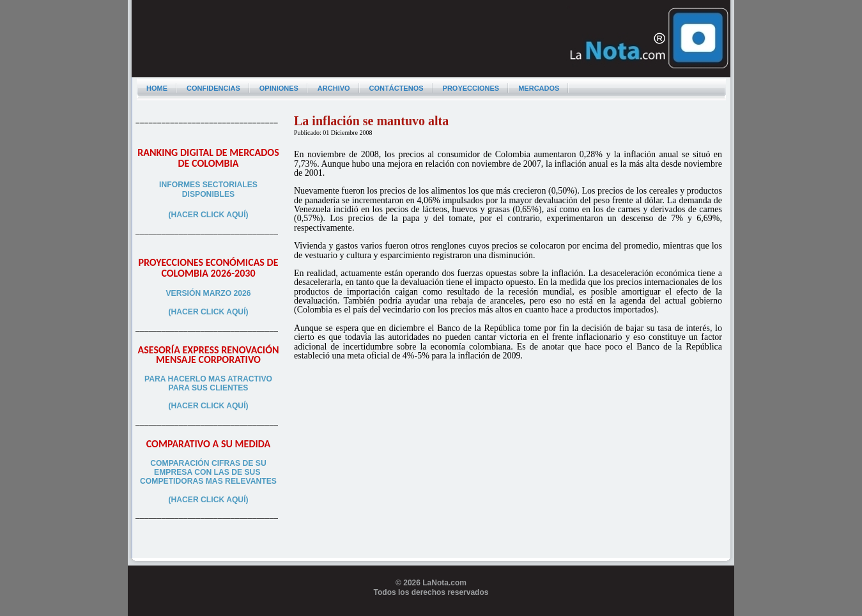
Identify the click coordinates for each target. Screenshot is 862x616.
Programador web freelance (431, 611)
